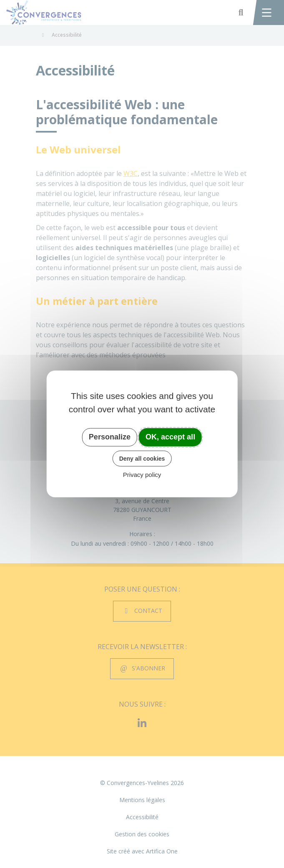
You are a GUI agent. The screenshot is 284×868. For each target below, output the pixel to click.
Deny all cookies (142, 458)
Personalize (110, 437)
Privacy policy (142, 475)
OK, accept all (170, 437)
